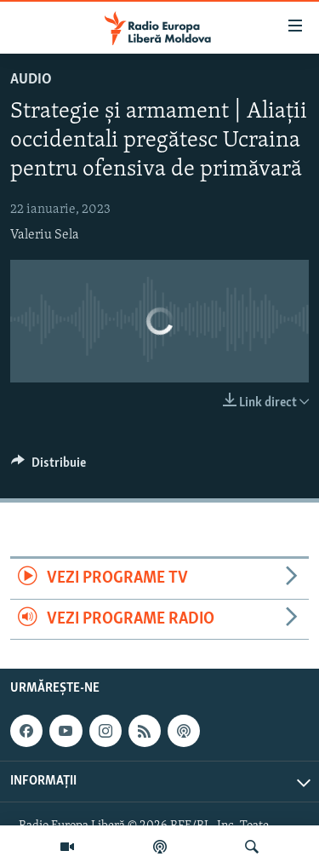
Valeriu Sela (45, 235)
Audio (31, 80)
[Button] (48, 467)
